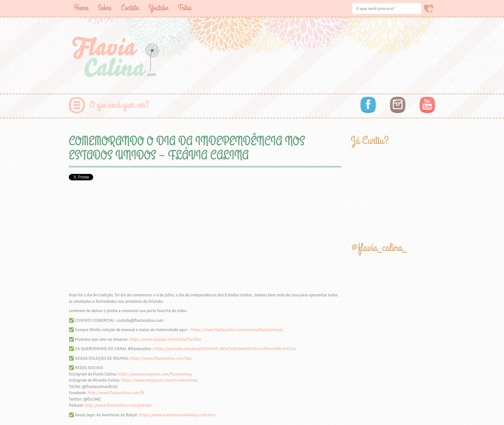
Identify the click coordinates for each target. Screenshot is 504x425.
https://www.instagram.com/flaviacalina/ (155, 374)
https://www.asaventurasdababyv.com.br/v (177, 415)
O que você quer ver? (119, 105)
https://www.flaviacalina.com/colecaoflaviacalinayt (237, 330)
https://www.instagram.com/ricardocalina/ (159, 380)
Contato (130, 8)
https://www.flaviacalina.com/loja (161, 358)
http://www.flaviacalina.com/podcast (118, 405)
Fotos (185, 8)
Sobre (104, 8)
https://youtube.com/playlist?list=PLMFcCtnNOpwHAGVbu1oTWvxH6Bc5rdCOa (225, 349)
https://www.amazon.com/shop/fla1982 (165, 339)
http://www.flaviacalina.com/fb (116, 393)
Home (81, 8)
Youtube (158, 8)
